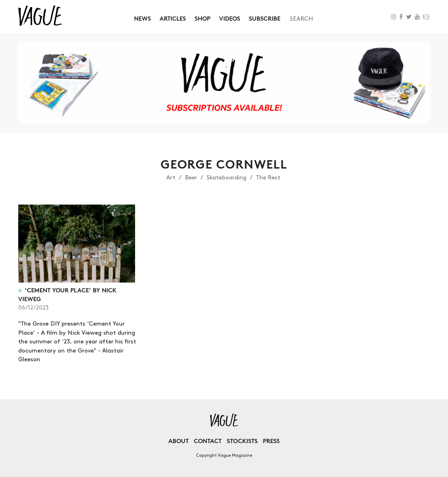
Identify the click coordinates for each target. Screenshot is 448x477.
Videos (230, 18)
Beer (191, 178)
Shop (202, 18)
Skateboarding (226, 178)
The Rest (268, 178)
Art (171, 178)
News (142, 18)
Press (271, 441)
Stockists (242, 441)
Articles (173, 18)
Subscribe (265, 18)
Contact (208, 441)
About (178, 441)
